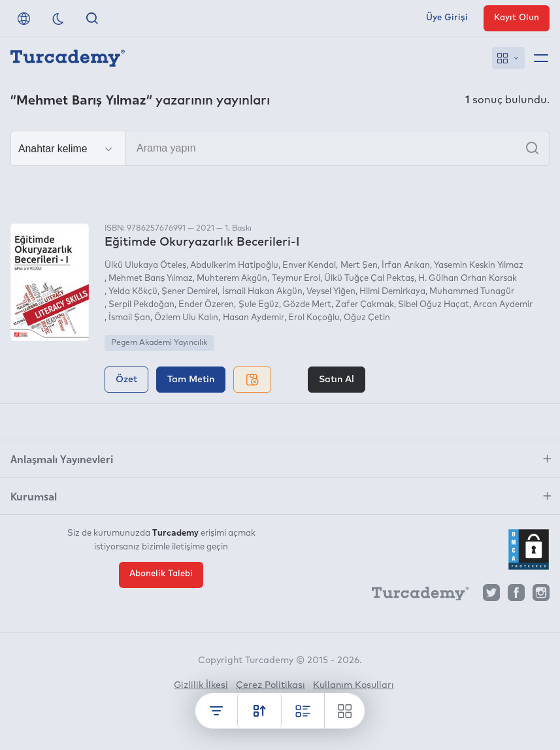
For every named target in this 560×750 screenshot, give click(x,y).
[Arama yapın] (280, 148)
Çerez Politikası (271, 685)
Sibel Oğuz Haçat (434, 305)
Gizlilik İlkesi (201, 685)
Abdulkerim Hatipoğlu (234, 266)
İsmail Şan (129, 318)
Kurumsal (34, 496)
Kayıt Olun (517, 18)
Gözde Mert (307, 305)
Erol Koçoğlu (314, 318)
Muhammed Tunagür (472, 292)
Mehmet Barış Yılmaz (151, 279)
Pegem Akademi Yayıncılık (159, 343)
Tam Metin (191, 380)
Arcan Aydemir (503, 305)
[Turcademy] (414, 596)
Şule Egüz (259, 305)
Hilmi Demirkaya (392, 292)
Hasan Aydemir (254, 318)
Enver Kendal (309, 266)
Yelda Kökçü (133, 292)
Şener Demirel (189, 292)
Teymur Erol (296, 279)
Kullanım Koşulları (354, 685)
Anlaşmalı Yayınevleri (62, 459)
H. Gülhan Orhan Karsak (468, 279)
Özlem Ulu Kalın (186, 318)
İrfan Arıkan (406, 266)
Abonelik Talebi (161, 574)
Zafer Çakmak (365, 305)
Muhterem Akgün (232, 279)
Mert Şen (359, 266)
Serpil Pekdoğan (141, 305)
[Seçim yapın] (68, 149)
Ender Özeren (206, 305)
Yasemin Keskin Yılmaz (479, 266)
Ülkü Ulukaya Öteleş (145, 266)
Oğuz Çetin (367, 318)
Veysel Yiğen (331, 292)
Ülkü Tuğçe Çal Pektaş (369, 279)
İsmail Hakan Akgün (262, 292)
